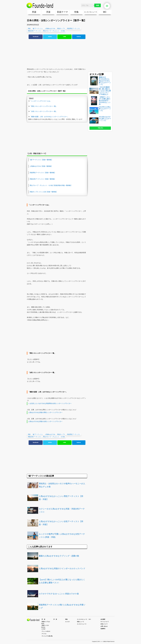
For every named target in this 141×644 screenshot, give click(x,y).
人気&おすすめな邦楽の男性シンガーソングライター (45, 412)
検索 (98, 5)
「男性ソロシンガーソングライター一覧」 (43, 106)
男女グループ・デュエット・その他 (54, 31)
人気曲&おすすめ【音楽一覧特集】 (41, 166)
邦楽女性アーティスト (35, 31)
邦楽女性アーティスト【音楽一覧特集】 (43, 179)
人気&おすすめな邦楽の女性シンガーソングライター (45, 421)
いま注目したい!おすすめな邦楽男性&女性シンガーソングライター (50, 403)
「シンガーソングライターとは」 (41, 101)
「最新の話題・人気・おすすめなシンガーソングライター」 (49, 117)
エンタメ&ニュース (82, 619)
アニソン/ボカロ (46, 631)
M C (90, 619)
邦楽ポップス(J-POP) (46, 623)
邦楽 (34, 12)
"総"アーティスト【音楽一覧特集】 (41, 160)
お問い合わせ (104, 626)
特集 (77, 12)
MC (105, 12)
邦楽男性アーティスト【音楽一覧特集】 (43, 173)
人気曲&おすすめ (50, 28)
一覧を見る (100, 128)
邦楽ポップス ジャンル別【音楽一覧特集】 (44, 192)
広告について (104, 624)
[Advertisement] (57, 54)
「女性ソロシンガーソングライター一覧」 (43, 111)
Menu (108, 6)
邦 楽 (43, 619)
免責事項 (103, 629)
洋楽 (48, 12)
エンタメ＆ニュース (91, 12)
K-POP (43, 629)
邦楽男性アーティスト (74, 28)
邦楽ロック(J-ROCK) (45, 626)
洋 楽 (55, 619)
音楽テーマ (62, 12)
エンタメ (68, 622)
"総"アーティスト (38, 28)
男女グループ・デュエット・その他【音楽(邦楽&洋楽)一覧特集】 (51, 185)
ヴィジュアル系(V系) (47, 636)
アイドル (44, 634)
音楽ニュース (80, 622)
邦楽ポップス (61, 28)
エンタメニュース (82, 624)
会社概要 (103, 619)
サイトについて (105, 622)
